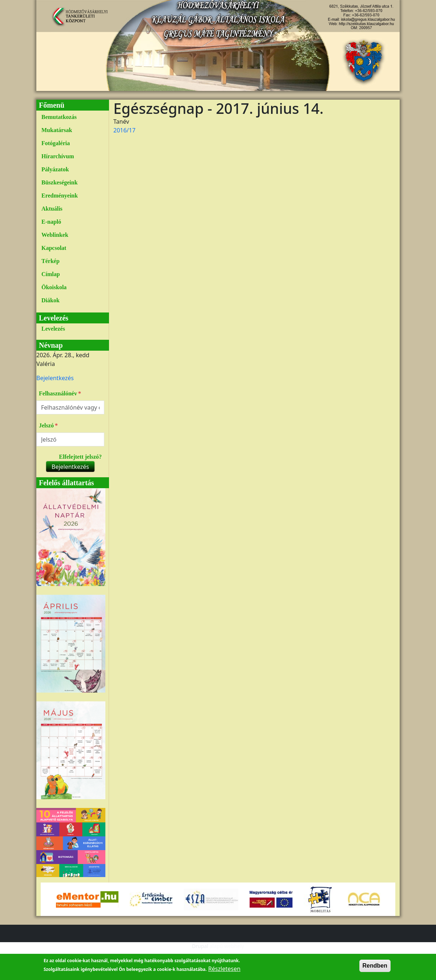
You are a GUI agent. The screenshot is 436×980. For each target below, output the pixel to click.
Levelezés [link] (53, 329)
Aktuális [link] (52, 209)
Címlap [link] (51, 274)
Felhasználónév (58, 393)
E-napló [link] (51, 222)
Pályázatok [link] (55, 169)
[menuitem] (70, 117)
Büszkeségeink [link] (60, 182)
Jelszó (46, 425)
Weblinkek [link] (55, 235)
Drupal (200, 946)
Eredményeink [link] (60, 196)
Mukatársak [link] (57, 130)
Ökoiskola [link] (54, 287)
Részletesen (224, 973)
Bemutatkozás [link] (59, 117)
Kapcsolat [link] (54, 248)
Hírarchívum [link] (58, 156)
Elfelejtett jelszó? (80, 457)
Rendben (375, 970)
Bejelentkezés (55, 378)
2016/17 (124, 130)
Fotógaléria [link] (56, 143)
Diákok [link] (51, 300)
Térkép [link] (51, 261)
